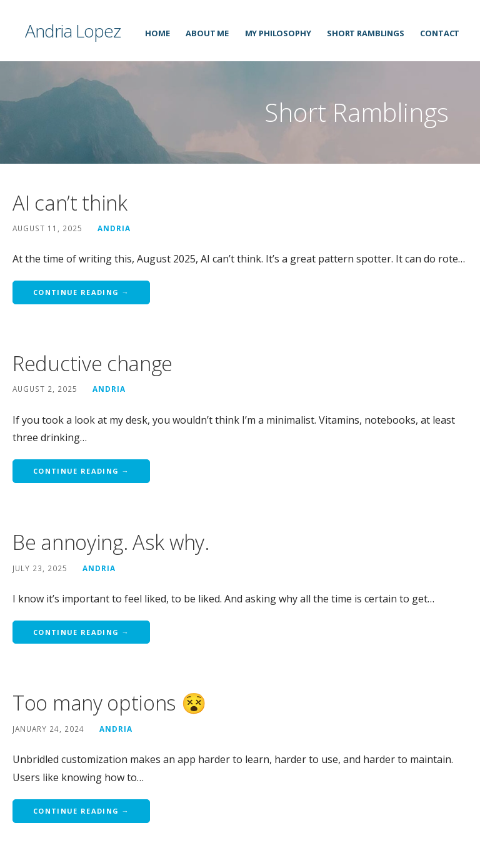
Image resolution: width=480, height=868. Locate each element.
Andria (114, 228)
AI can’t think (70, 203)
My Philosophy (278, 33)
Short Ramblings (366, 33)
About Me (207, 33)
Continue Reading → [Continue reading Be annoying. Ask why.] (81, 632)
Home (157, 33)
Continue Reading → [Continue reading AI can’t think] (81, 292)
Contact (440, 33)
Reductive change (92, 363)
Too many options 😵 (109, 703)
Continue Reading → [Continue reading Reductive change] (81, 471)
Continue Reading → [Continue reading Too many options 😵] (81, 811)
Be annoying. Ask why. (111, 542)
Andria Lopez (73, 31)
